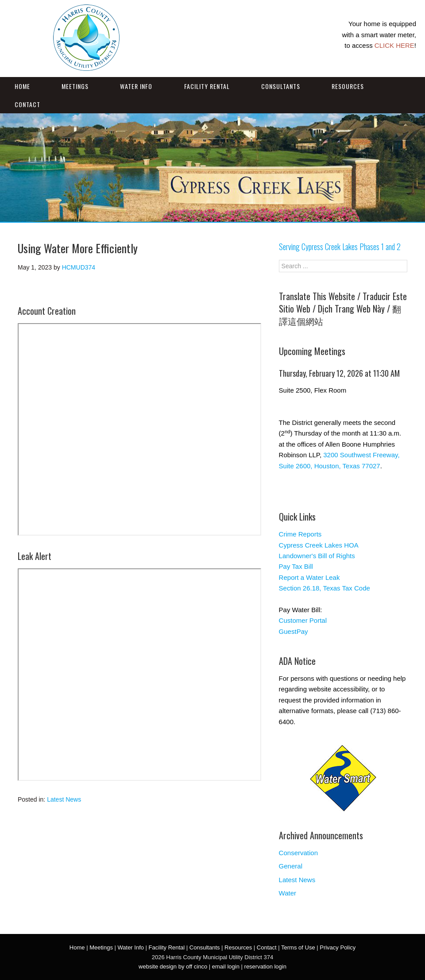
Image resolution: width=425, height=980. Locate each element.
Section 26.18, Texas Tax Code (325, 588)
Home (22, 86)
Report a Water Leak (309, 577)
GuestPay (294, 631)
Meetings (75, 86)
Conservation (298, 853)
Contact (27, 104)
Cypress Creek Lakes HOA (319, 545)
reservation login (265, 966)
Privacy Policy (338, 947)
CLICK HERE (394, 45)
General (291, 866)
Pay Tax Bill (296, 566)
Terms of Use (298, 947)
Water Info (136, 86)
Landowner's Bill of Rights (317, 556)
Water (288, 893)
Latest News (64, 799)
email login (226, 966)
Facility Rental (207, 86)
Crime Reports (300, 534)
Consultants (281, 86)
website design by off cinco (173, 966)
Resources (348, 86)
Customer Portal (303, 620)
